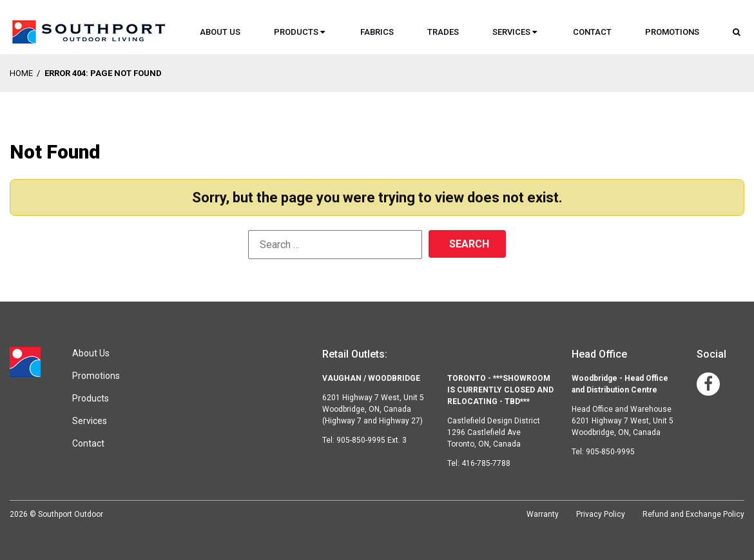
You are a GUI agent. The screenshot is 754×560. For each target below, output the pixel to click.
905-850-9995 (610, 452)
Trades (443, 32)
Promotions (672, 32)
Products (296, 32)
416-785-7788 (486, 463)
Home (21, 73)
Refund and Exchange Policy (693, 514)
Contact (592, 32)
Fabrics (377, 32)
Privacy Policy (601, 514)
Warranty (543, 514)
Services (511, 32)
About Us (220, 32)
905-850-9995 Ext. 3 (372, 440)
